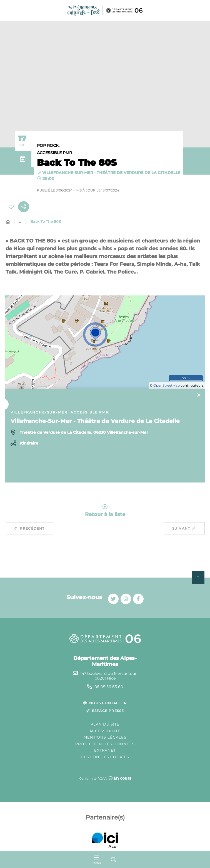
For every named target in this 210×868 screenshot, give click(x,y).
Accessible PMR (54, 153)
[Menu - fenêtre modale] (97, 860)
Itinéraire (29, 443)
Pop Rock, (48, 145)
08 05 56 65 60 (109, 687)
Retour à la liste (105, 511)
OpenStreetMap (167, 385)
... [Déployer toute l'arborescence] (20, 221)
